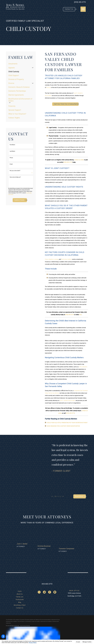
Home (20, 578)
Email (11, 164)
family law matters (66, 259)
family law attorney (54, 393)
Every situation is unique (52, 259)
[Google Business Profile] (55, 579)
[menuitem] (21, 64)
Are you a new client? (15, 171)
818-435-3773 (47, 570)
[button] (3, 636)
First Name (12, 145)
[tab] (33, 68)
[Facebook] (50, 579)
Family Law (20, 583)
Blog (20, 589)
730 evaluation (83, 367)
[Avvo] (44, 579)
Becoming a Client (20, 592)
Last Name (12, 151)
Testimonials (20, 586)
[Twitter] (39, 579)
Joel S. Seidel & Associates (67, 400)
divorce (49, 87)
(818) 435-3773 (80, 2)
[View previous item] (53, 496)
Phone (11, 158)
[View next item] (64, 496)
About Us (20, 581)
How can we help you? (15, 177)
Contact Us (20, 594)
